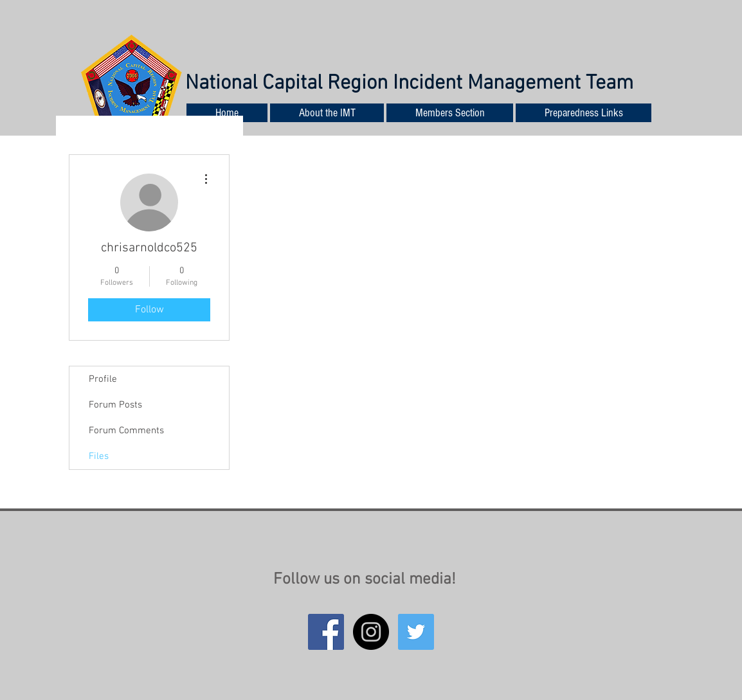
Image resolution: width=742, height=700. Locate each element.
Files (99, 456)
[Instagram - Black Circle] (371, 632)
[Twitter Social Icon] (416, 632)
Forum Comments (126, 431)
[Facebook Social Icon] (326, 632)
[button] (584, 113)
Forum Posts (115, 405)
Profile (103, 379)
